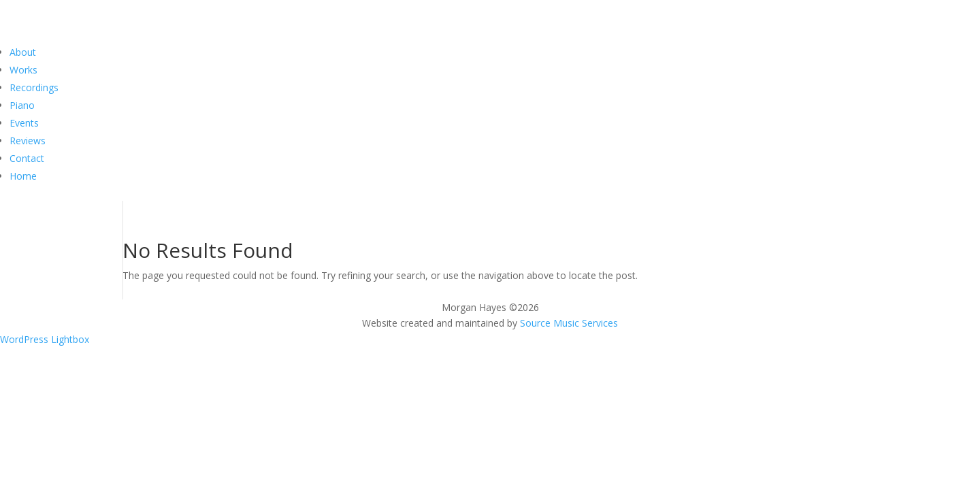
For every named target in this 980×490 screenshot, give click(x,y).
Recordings (34, 87)
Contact (27, 158)
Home (23, 176)
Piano (22, 105)
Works (23, 70)
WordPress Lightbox (45, 339)
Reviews (28, 141)
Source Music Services (569, 323)
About (23, 52)
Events (24, 123)
